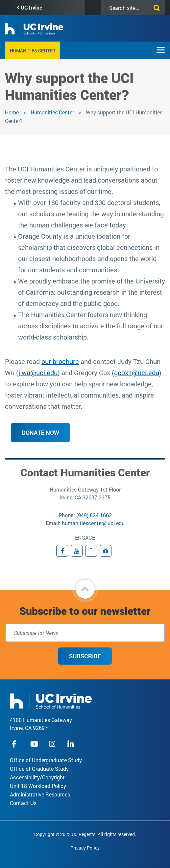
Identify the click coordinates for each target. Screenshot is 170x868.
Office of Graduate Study (39, 769)
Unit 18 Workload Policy (38, 786)
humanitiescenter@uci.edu (93, 523)
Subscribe (85, 656)
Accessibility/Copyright (37, 777)
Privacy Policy (85, 848)
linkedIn (71, 744)
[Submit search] (155, 7)
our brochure (60, 361)
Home (12, 112)
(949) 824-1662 (94, 515)
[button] (85, 589)
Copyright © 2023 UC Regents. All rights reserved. (85, 834)
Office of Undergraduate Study (46, 760)
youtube (34, 744)
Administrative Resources (40, 794)
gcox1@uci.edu (137, 373)
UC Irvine (31, 7)
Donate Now (40, 433)
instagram (53, 744)
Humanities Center (33, 51)
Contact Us (23, 803)
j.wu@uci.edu (38, 373)
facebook (16, 744)
